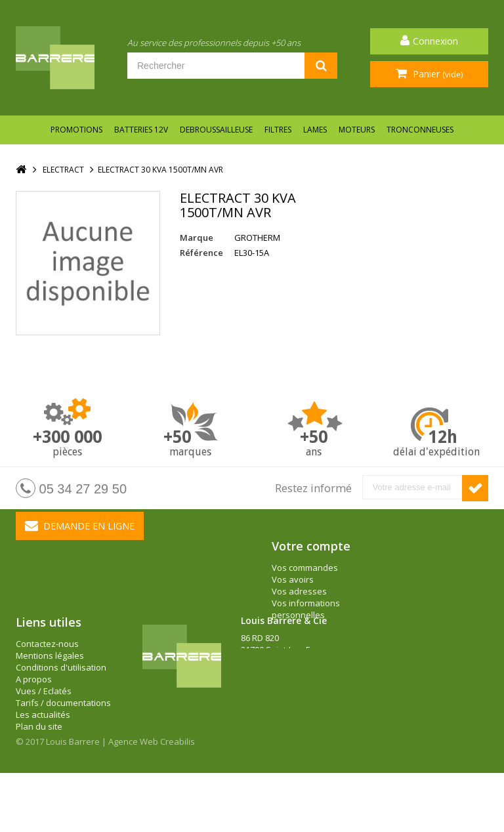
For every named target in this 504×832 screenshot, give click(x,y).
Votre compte (311, 546)
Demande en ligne (80, 526)
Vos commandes (305, 568)
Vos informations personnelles (306, 609)
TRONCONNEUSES (420, 130)
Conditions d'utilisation (61, 709)
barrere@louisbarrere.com (294, 726)
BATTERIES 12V (141, 130)
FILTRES (278, 130)
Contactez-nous (47, 685)
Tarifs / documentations (63, 744)
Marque (197, 238)
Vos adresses (299, 591)
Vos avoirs (293, 579)
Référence (201, 253)
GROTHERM (257, 238)
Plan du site (39, 768)
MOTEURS (357, 130)
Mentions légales (50, 697)
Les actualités (43, 756)
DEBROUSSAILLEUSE (216, 130)
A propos (34, 720)
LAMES (315, 130)
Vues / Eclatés (44, 732)
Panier (436, 74)
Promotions (76, 130)
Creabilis (178, 801)
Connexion (435, 41)
